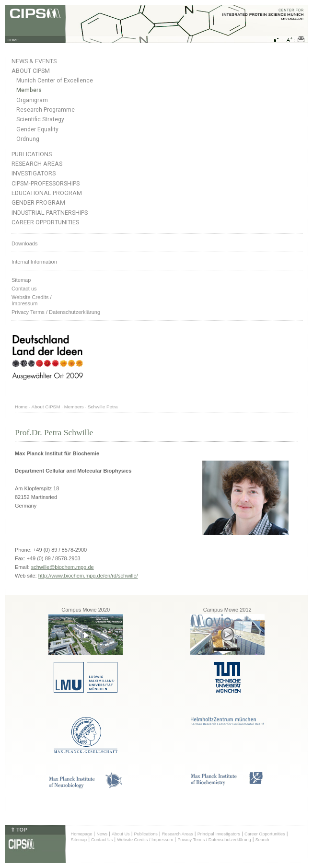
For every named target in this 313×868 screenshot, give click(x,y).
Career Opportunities (45, 222)
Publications (32, 154)
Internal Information (34, 262)
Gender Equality (37, 129)
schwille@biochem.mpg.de (63, 567)
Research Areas (37, 164)
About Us (121, 834)
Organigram (32, 100)
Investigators (34, 173)
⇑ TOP (19, 830)
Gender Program (38, 203)
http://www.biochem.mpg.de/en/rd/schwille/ (88, 576)
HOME (13, 40)
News (102, 834)
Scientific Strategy (40, 119)
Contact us (24, 289)
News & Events (34, 61)
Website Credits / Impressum (145, 840)
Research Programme (46, 110)
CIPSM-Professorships (46, 183)
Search (262, 840)
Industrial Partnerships (50, 213)
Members (29, 90)
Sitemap (21, 280)
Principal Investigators (219, 834)
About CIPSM (31, 71)
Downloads (24, 243)
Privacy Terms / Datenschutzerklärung (56, 312)
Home (21, 407)
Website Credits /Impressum (32, 300)
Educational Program (47, 193)
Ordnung (28, 139)
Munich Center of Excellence (55, 81)
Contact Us (102, 840)
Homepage (82, 834)
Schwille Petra (103, 407)
